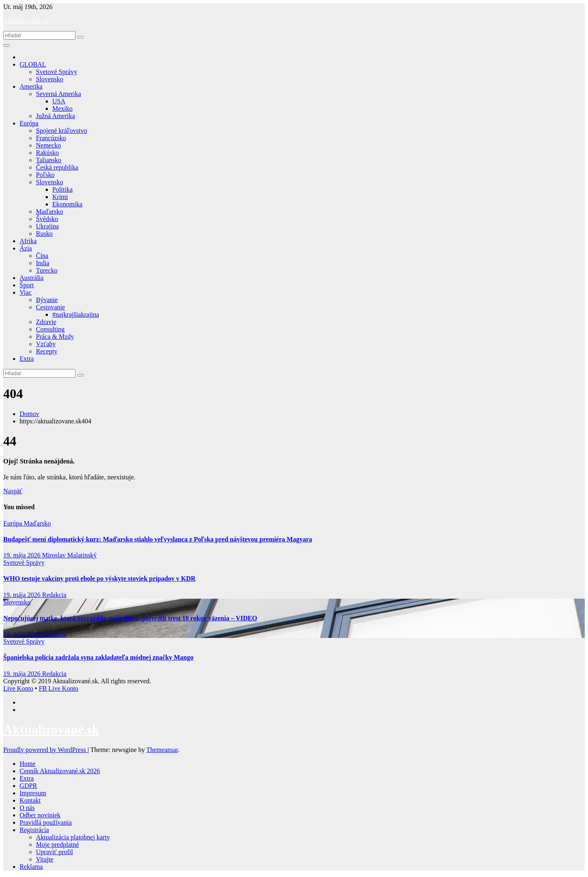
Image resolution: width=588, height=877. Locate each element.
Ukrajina (47, 226)
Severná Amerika (59, 94)
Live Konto (18, 688)
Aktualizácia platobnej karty (73, 837)
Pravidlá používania (46, 822)
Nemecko (48, 145)
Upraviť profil (55, 852)
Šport (27, 285)
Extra (27, 359)
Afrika (28, 241)
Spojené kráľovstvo (61, 131)
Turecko (47, 270)
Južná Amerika (56, 116)
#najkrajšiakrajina (76, 314)
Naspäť (13, 491)
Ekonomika (67, 204)
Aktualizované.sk (26, 21)
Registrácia (34, 830)
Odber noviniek (40, 815)
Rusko (44, 234)
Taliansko (49, 160)
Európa (29, 123)
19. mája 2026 (23, 555)
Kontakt (30, 800)
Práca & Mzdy (55, 337)
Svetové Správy (57, 72)
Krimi (60, 197)
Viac (26, 292)
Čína (42, 256)
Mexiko (62, 109)
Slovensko (50, 79)
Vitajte (45, 859)
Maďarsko (49, 211)
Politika (62, 189)
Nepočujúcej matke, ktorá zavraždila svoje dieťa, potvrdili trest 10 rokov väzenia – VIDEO (130, 618)
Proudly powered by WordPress (45, 750)
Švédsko (47, 219)
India (43, 263)
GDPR (28, 786)
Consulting (50, 329)
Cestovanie (50, 307)
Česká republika (57, 167)
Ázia (26, 248)
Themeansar (162, 750)
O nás (27, 808)
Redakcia (54, 595)
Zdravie (46, 322)
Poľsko (45, 175)
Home (28, 764)
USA (59, 101)
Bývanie (47, 300)
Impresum (33, 793)
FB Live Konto (59, 688)
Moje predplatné (57, 845)
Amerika (31, 86)
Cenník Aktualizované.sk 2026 (60, 771)
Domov (29, 414)
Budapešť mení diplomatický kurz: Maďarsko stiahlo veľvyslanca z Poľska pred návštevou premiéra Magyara (158, 539)
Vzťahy (46, 344)
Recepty (47, 351)
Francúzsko (51, 138)
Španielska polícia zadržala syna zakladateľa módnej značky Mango (98, 657)
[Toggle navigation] (7, 45)
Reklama (31, 867)
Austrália (32, 278)
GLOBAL (33, 64)
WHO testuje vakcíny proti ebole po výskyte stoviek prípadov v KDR (99, 578)
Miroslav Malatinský (69, 555)
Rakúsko (47, 153)
